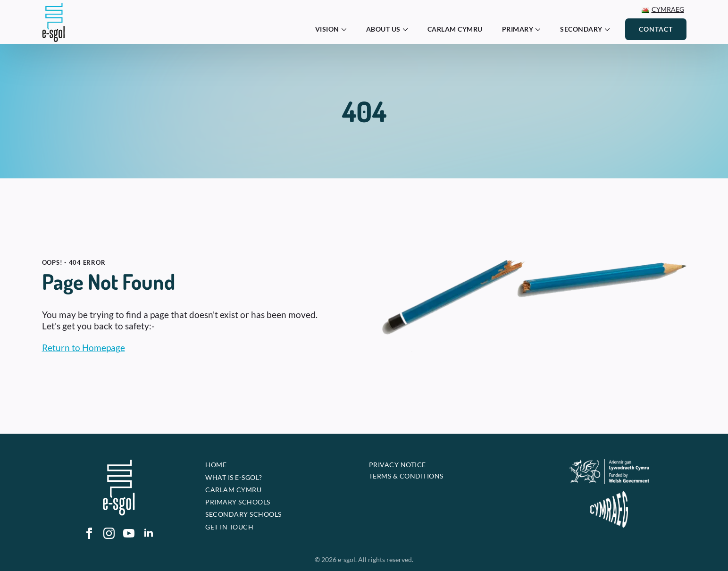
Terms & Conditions (406, 476)
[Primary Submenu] (541, 29)
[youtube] (129, 533)
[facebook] (89, 533)
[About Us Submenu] (408, 29)
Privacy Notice (397, 465)
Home (216, 465)
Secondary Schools (243, 514)
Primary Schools (238, 502)
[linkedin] (149, 533)
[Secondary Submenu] (610, 29)
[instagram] (109, 533)
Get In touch (229, 527)
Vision (327, 29)
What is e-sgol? (234, 477)
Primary (518, 29)
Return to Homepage (84, 348)
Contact (656, 29)
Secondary (581, 29)
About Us (383, 29)
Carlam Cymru (455, 29)
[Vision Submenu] (347, 29)
